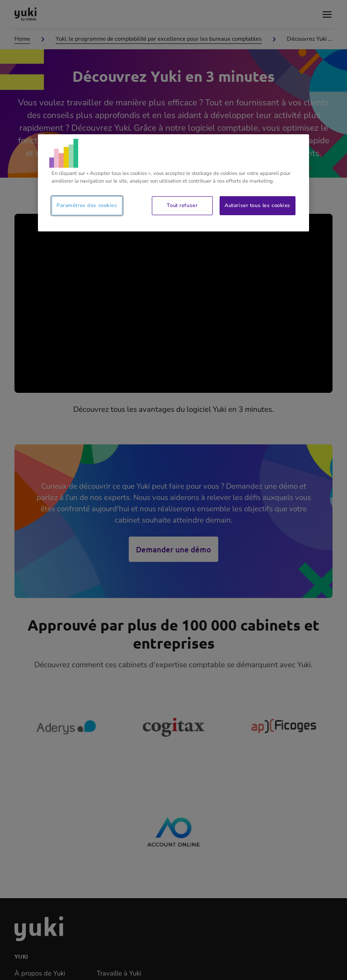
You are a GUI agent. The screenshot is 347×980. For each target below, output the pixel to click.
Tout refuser (182, 205)
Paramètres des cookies (87, 205)
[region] (173, 183)
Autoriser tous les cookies (258, 205)
